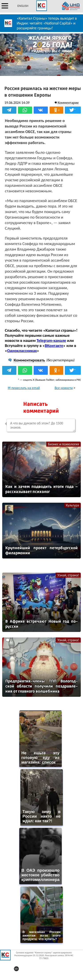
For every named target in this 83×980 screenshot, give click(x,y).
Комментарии (68, 103)
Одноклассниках (22, 351)
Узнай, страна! (68, 575)
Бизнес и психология (64, 444)
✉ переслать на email (24, 388)
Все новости (64, 388)
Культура (72, 505)
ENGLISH (23, 6)
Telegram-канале (51, 340)
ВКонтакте (54, 346)
